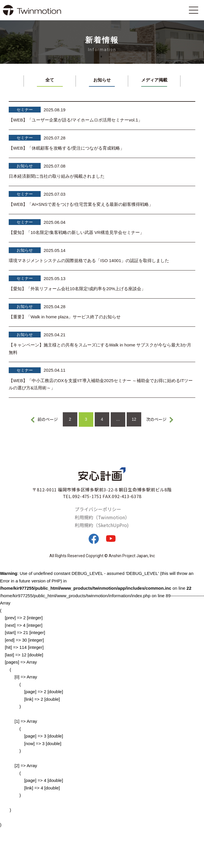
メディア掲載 (154, 80)
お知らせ (102, 80)
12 (134, 419)
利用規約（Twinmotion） (102, 517)
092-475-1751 (87, 496)
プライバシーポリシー (98, 509)
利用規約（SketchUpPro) (102, 525)
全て (50, 80)
